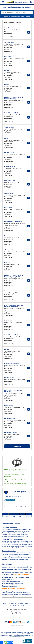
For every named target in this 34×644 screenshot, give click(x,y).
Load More (17, 446)
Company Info (12, 603)
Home (5, 603)
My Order (13, 605)
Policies (20, 603)
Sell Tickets (28, 603)
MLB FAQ (21, 605)
